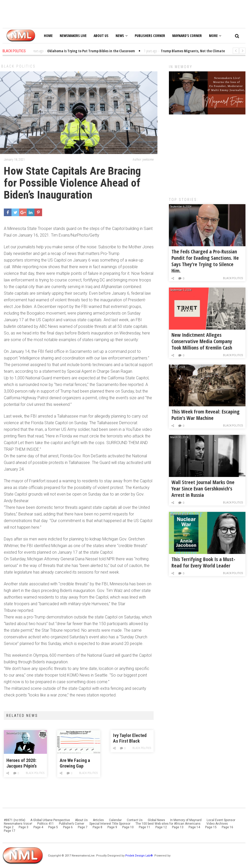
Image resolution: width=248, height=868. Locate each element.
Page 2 (9, 827)
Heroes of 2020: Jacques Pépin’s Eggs (22, 763)
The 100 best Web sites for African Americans (168, 824)
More (215, 36)
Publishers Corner (150, 36)
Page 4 (38, 827)
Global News (156, 820)
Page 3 (23, 827)
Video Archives (217, 824)
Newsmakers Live (73, 36)
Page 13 (178, 827)
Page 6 (68, 827)
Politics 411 (46, 824)
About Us (101, 36)
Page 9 (112, 827)
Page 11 (145, 827)
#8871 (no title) (15, 820)
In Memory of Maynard (186, 820)
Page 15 (211, 827)
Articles (98, 820)
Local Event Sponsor (221, 820)
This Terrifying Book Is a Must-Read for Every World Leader (203, 562)
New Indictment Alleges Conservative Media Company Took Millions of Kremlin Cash (202, 341)
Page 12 (161, 827)
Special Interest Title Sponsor (110, 824)
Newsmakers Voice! (18, 824)
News (122, 36)
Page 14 (194, 827)
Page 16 (227, 827)
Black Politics (18, 66)
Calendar (115, 820)
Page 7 (83, 827)
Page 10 (128, 827)
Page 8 (97, 827)
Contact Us (135, 820)
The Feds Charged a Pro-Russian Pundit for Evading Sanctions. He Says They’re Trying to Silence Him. (205, 261)
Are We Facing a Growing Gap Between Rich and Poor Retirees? (76, 763)
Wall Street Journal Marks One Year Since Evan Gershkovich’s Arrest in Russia (203, 489)
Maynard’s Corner (187, 36)
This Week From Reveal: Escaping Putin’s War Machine (206, 415)
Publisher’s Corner (72, 824)
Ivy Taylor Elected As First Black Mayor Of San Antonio (130, 738)
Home (48, 36)
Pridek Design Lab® (139, 856)
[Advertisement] (207, 153)
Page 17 (10, 831)
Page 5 (53, 827)
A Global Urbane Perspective (50, 820)
